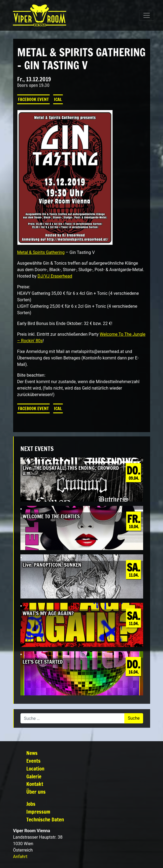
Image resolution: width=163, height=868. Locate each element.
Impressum (38, 812)
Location (35, 769)
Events (33, 761)
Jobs (31, 804)
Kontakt (35, 784)
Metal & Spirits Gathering (41, 252)
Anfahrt (20, 857)
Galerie (34, 776)
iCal (58, 99)
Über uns (36, 792)
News (32, 753)
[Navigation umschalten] (147, 15)
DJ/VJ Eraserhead (55, 276)
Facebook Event (33, 99)
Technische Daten (45, 819)
